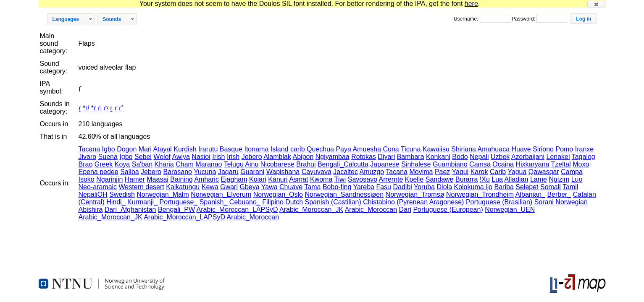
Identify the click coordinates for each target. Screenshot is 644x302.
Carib (498, 172)
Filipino (273, 202)
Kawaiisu (436, 149)
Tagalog (584, 157)
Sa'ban (142, 164)
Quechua (320, 149)
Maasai (158, 179)
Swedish (122, 194)
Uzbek (500, 157)
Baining (181, 179)
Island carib (288, 149)
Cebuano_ (245, 202)
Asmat (298, 179)
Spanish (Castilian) (333, 202)
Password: (524, 19)
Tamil (570, 187)
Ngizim (559, 179)
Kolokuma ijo (473, 187)
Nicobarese (277, 164)
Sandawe (440, 179)
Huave (521, 149)
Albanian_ (530, 194)
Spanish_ (214, 202)
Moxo (581, 164)
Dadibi (402, 187)
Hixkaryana (532, 164)
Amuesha (367, 149)
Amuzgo (372, 172)
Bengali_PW (176, 210)
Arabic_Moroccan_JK (311, 210)
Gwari (229, 187)
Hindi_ (116, 202)
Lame (539, 179)
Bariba (504, 187)
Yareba (364, 187)
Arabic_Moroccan (371, 210)
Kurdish (185, 149)
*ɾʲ (86, 108)
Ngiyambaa (333, 157)
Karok (479, 172)
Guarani (252, 172)
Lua (497, 179)
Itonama (256, 149)
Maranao (209, 164)
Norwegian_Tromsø (415, 194)
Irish (218, 157)
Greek (104, 164)
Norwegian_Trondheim (480, 194)
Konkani (438, 157)
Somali (551, 187)
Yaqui (460, 172)
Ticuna (411, 149)
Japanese (385, 164)
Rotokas (364, 157)
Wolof (162, 157)
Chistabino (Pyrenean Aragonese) (413, 202)
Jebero (252, 157)
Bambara (411, 157)
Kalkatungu (183, 187)
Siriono (543, 149)
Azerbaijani (528, 157)
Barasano (177, 172)
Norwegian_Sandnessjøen (344, 194)
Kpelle (414, 179)
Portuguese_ (178, 202)
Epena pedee (99, 172)
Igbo (109, 149)
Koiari (258, 179)
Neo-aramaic (98, 187)
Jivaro (88, 157)
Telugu (234, 164)
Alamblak (277, 157)
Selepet (527, 187)
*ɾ (94, 108)
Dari (405, 210)
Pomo (564, 149)
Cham (185, 164)
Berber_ (559, 194)
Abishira (91, 210)
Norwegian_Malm (163, 194)
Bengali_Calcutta (343, 164)
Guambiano (450, 164)
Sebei (143, 157)
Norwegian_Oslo (278, 194)
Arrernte (391, 179)
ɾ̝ (80, 108)
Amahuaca (494, 149)
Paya (343, 149)
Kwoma (321, 179)
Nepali (479, 157)
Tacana (89, 149)
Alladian (517, 179)
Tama (312, 187)
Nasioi (201, 157)
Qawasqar (544, 172)
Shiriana (464, 149)
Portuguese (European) (448, 210)
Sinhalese (416, 164)
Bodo (460, 157)
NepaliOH (93, 194)
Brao (86, 164)
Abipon (303, 157)
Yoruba (424, 187)
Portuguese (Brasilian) (499, 202)
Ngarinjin (109, 179)
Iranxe (584, 149)
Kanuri (278, 179)
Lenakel (558, 157)
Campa (572, 172)
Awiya (181, 157)
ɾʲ (100, 108)
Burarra (467, 179)
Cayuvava (317, 172)
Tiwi (340, 179)
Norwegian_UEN (510, 210)
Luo (577, 179)
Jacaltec (346, 172)
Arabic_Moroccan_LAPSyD (237, 210)
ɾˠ (106, 108)
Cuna (391, 149)
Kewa (210, 187)
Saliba (129, 172)
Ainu (252, 164)
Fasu (384, 187)
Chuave (291, 187)
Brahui (306, 164)
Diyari (386, 157)
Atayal (162, 149)
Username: (467, 19)
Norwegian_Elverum (221, 194)
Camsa (480, 164)
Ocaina (503, 164)
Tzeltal (561, 164)
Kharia (164, 164)
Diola (444, 187)
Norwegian (571, 202)
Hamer (135, 179)
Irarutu (208, 149)
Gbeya (249, 187)
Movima (421, 172)
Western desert (142, 187)
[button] (596, 4)
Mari (145, 149)
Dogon (127, 149)
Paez (442, 172)
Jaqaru (228, 172)
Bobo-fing (337, 187)
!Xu (485, 179)
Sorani (544, 202)
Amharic (206, 179)
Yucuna (205, 172)
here (471, 4)
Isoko (87, 179)
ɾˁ (121, 108)
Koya (122, 164)
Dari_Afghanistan (130, 210)
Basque (231, 149)
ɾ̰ (111, 108)
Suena (108, 157)
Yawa (269, 187)
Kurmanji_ (142, 202)
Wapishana (283, 172)
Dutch (294, 202)
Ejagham (234, 179)
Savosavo (363, 179)
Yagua (517, 172)
